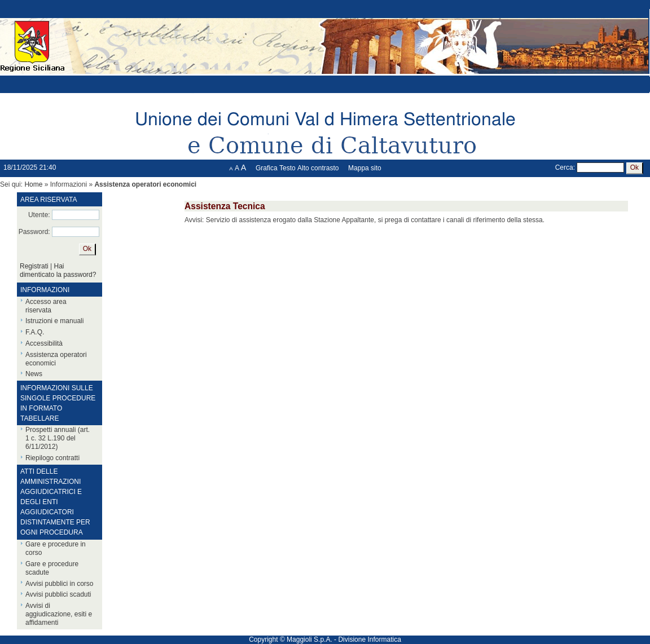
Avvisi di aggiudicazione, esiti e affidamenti (59, 614)
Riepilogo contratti (52, 458)
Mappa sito (365, 168)
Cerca (564, 167)
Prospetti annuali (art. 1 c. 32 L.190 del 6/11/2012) (58, 438)
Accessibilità (44, 343)
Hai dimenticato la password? (58, 270)
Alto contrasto (318, 168)
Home (33, 184)
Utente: (39, 215)
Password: (34, 232)
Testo (287, 168)
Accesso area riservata (46, 306)
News (34, 374)
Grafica (267, 168)
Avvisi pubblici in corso (60, 584)
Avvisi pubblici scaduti (58, 594)
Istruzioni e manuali (54, 321)
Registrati (34, 266)
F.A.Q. (35, 332)
